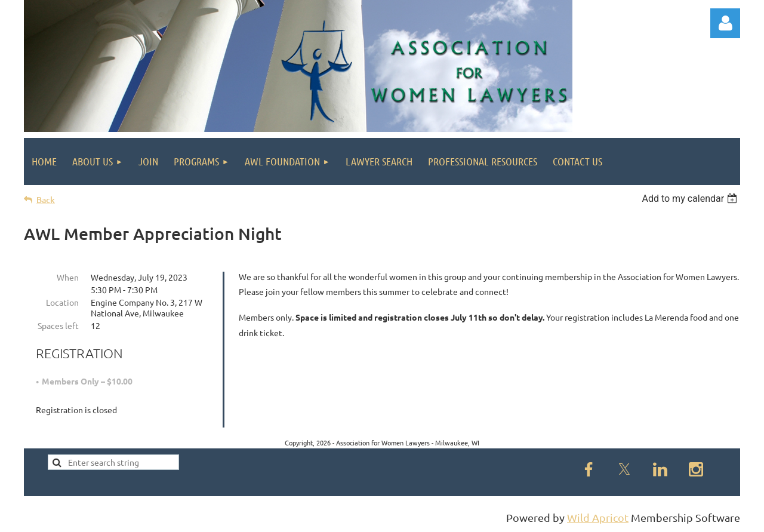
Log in (725, 23)
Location (62, 302)
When (68, 277)
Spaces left (58, 325)
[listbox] (691, 199)
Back (46, 200)
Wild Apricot (598, 517)
